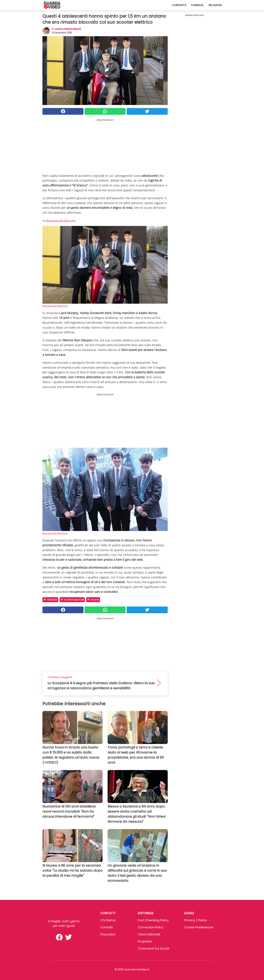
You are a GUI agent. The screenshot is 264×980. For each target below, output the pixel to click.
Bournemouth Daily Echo (61, 221)
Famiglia (197, 5)
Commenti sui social (153, 948)
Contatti (107, 927)
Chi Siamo (108, 920)
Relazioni (215, 5)
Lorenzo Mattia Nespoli (68, 29)
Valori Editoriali (149, 934)
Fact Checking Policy (153, 920)
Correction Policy (151, 927)
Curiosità (179, 5)
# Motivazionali (72, 600)
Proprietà (145, 941)
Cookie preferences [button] (199, 927)
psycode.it (108, 934)
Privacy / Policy (195, 920)
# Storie (93, 600)
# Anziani (50, 600)
